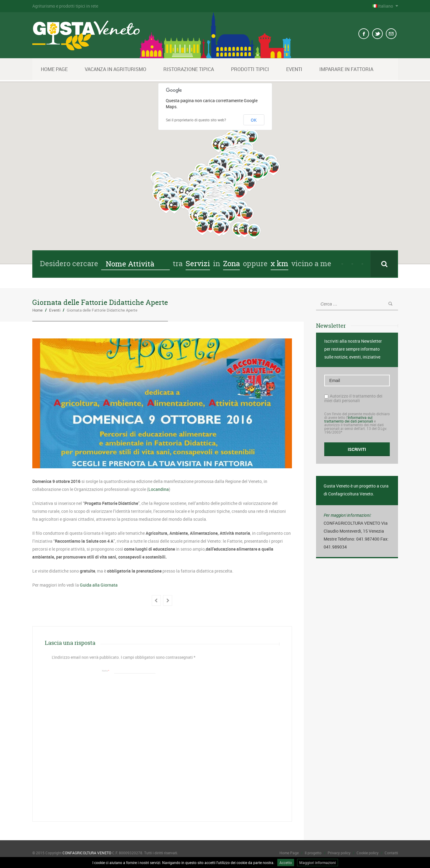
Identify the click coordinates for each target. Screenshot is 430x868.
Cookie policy (368, 853)
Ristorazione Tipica (189, 69)
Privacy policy (339, 853)
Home (37, 310)
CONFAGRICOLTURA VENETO (87, 853)
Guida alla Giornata (99, 585)
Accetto (286, 863)
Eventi (294, 69)
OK (254, 120)
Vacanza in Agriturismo (115, 69)
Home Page (54, 69)
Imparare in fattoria (346, 69)
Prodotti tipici (250, 69)
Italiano (383, 6)
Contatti (391, 853)
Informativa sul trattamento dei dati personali (349, 419)
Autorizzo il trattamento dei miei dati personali (353, 398)
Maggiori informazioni (318, 863)
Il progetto (313, 853)
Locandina (159, 489)
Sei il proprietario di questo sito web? (196, 120)
